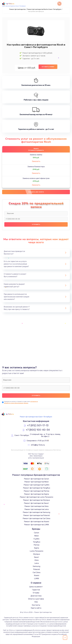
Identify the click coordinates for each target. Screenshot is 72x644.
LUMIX (37, 579)
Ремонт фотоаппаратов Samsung (37, 512)
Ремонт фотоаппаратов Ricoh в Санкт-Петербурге (44, 9)
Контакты (36, 605)
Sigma (37, 548)
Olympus (37, 554)
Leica (37, 563)
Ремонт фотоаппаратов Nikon (37, 482)
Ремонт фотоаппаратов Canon (37, 479)
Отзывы (36, 593)
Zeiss (37, 560)
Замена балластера (36, 167)
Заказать (36, 161)
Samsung (37, 566)
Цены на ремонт (36, 587)
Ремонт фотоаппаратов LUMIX (37, 525)
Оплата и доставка (36, 599)
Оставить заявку (48, 67)
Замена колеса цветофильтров (36, 178)
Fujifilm (37, 539)
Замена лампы (36, 155)
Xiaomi (37, 575)
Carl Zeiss (37, 572)
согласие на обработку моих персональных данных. (21, 402)
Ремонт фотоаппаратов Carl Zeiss (37, 518)
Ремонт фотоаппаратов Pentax (37, 491)
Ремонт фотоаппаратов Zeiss (37, 506)
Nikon (37, 536)
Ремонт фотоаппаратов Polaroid (37, 515)
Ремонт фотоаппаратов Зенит (37, 503)
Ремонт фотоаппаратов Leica (37, 509)
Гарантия (36, 590)
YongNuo (37, 542)
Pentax (37, 545)
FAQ (36, 602)
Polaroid (37, 569)
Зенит (37, 557)
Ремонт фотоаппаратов (17, 9)
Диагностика (36, 596)
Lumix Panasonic (37, 551)
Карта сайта (36, 608)
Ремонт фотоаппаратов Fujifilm (37, 485)
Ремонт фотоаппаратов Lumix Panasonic (37, 497)
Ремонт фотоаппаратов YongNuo (37, 488)
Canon (37, 533)
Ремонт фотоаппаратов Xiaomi (37, 522)
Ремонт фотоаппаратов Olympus (37, 500)
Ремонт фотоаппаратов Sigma (37, 494)
